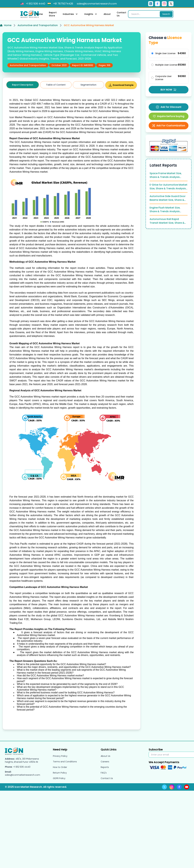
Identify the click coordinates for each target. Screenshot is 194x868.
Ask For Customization (169, 126)
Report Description (23, 85)
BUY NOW (168, 90)
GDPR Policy (59, 778)
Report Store (53, 14)
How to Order (60, 767)
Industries (70, 14)
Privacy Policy (60, 756)
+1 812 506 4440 (22, 767)
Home (39, 14)
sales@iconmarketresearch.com (23, 775)
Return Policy (60, 773)
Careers (105, 762)
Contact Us (121, 14)
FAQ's (104, 773)
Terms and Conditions (65, 762)
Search (166, 14)
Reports (105, 767)
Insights (91, 14)
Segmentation (88, 85)
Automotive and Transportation (38, 25)
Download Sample (121, 85)
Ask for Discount (168, 107)
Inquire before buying (169, 116)
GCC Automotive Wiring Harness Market (89, 25)
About (107, 14)
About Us (105, 756)
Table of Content (56, 85)
